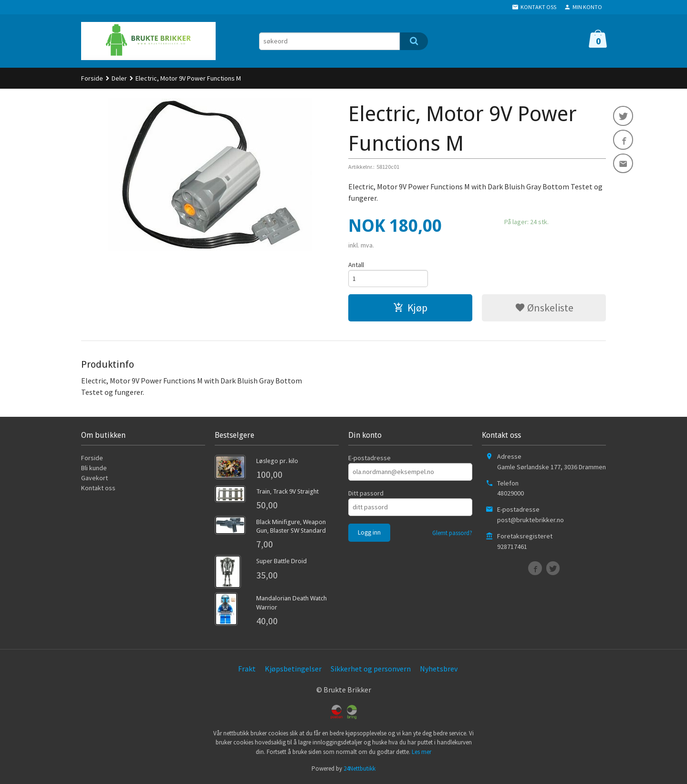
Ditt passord (366, 494)
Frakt (247, 670)
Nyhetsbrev (439, 670)
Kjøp (410, 309)
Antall (356, 265)
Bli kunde (94, 469)
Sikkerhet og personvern (371, 670)
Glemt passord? (452, 534)
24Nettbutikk (359, 769)
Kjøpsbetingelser (293, 670)
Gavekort (94, 479)
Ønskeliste (544, 309)
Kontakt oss (98, 489)
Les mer (422, 753)
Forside (92, 78)
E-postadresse (370, 459)
